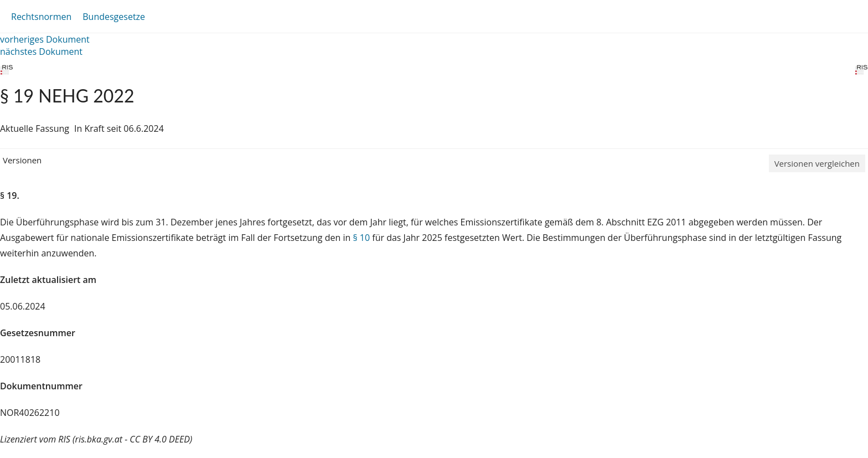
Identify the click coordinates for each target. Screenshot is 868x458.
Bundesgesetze (114, 17)
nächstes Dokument (41, 52)
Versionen (22, 160)
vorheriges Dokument (45, 39)
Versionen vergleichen (817, 163)
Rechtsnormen (41, 17)
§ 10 (361, 238)
